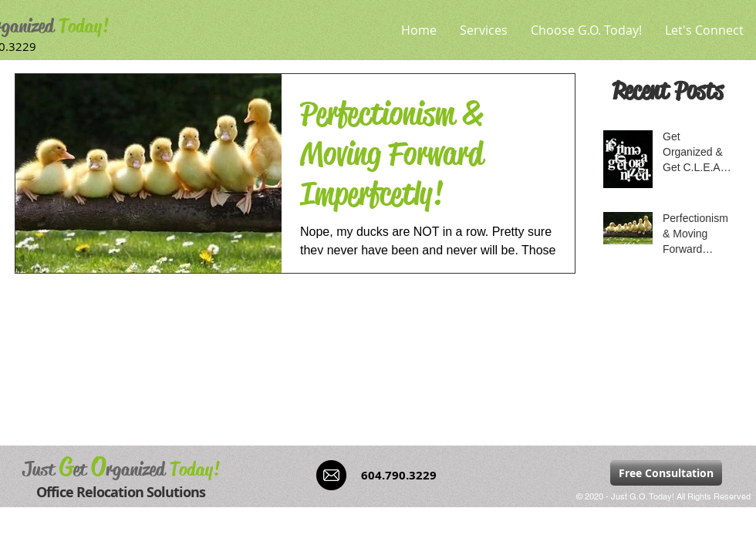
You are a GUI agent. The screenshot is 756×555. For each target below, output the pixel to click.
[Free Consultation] (666, 473)
